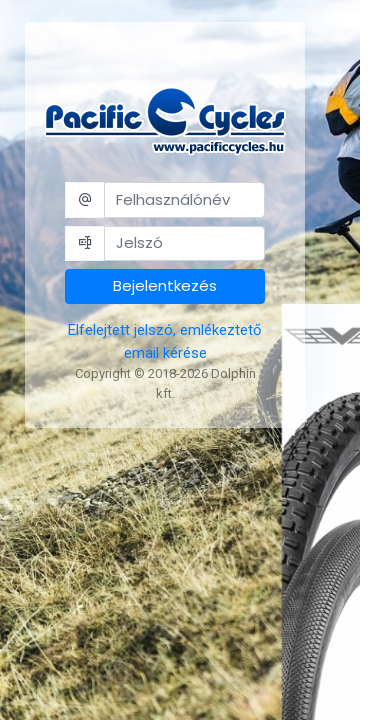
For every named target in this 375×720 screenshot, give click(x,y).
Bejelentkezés (165, 285)
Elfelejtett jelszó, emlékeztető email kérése (165, 341)
